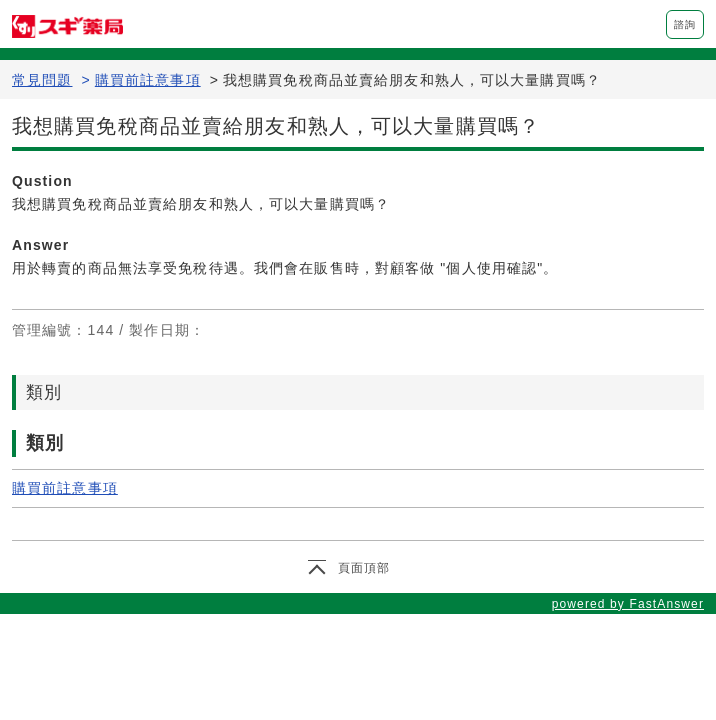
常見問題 (42, 80)
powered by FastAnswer (628, 604)
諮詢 (685, 24)
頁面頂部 (364, 568)
